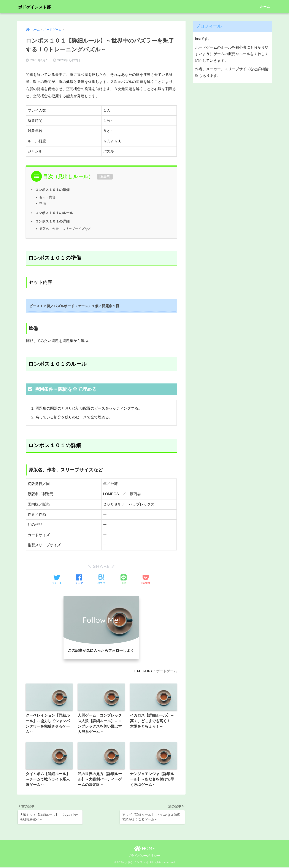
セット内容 (47, 197)
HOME (144, 850)
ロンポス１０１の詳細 (52, 221)
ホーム (265, 7)
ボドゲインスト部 (40, 7)
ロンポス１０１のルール (54, 213)
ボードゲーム (167, 671)
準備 (43, 203)
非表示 (105, 177)
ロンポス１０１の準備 (52, 190)
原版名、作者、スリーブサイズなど (65, 229)
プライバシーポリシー (144, 857)
